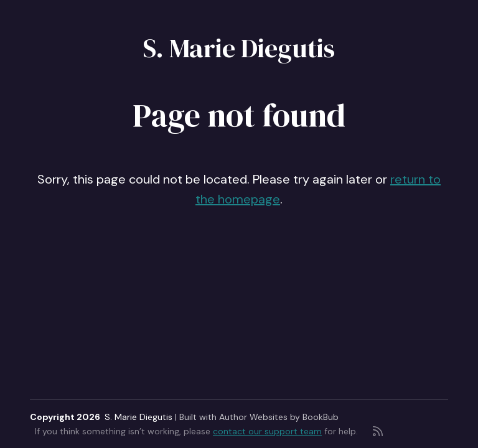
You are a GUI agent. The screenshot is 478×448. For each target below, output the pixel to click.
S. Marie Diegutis (239, 48)
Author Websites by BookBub (279, 417)
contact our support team (267, 431)
